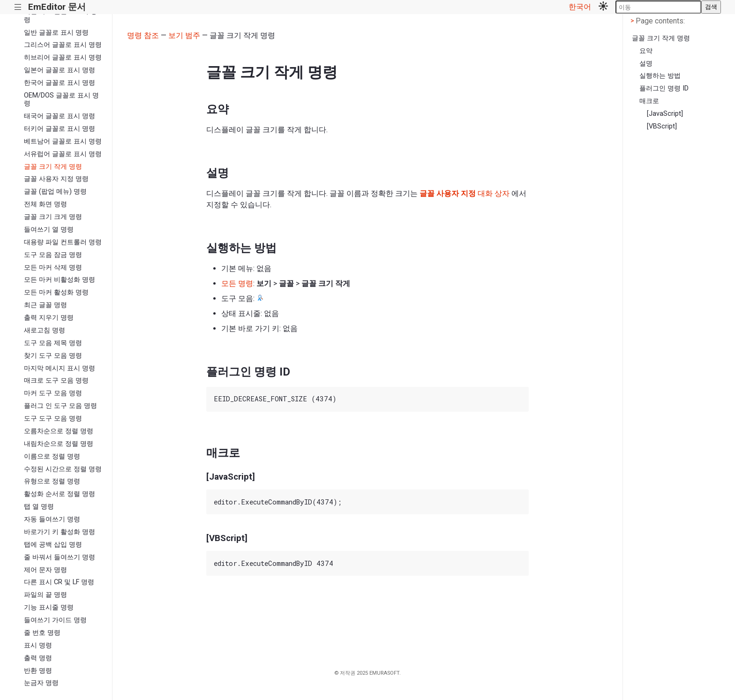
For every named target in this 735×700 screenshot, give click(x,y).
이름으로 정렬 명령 (52, 456)
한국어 (580, 7)
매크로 (649, 101)
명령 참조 (143, 35)
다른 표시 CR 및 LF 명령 (59, 582)
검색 (711, 7)
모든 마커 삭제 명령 (53, 267)
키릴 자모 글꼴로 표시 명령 (60, 15)
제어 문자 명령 (45, 570)
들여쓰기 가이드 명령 (55, 620)
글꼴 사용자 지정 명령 (56, 179)
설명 (646, 64)
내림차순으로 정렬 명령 (59, 444)
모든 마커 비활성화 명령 (60, 280)
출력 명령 (38, 658)
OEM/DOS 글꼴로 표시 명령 (61, 99)
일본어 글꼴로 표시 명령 (60, 70)
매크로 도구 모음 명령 (56, 380)
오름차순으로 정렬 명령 (59, 431)
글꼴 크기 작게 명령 (53, 167)
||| (18, 7)
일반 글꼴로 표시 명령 (56, 33)
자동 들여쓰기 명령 (52, 519)
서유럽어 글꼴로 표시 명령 (63, 154)
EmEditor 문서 (57, 7)
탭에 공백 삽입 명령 (53, 545)
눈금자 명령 (41, 683)
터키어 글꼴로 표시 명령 (60, 129)
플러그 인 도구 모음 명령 (60, 406)
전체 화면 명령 (45, 204)
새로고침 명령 (45, 330)
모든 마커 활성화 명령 (56, 292)
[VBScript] (662, 126)
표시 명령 (38, 645)
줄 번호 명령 (42, 633)
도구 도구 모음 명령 (53, 418)
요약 (646, 51)
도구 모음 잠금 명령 (53, 255)
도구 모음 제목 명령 (53, 343)
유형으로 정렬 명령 (52, 481)
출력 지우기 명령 (49, 318)
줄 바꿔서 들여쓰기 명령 (60, 557)
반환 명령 (38, 671)
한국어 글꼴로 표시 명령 (60, 83)
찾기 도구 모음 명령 (53, 356)
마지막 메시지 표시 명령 (60, 368)
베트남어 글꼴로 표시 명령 (63, 141)
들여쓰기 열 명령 (49, 230)
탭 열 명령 (39, 507)
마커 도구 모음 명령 (53, 393)
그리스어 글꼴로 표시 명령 (63, 45)
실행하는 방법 (660, 76)
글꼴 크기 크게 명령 (53, 217)
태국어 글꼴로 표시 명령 (60, 116)
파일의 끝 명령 (45, 595)
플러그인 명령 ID (664, 88)
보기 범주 (184, 35)
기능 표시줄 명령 (49, 607)
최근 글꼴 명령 (45, 305)
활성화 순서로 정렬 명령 (60, 494)
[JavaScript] (665, 114)
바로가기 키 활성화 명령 (60, 532)
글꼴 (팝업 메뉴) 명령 (55, 192)
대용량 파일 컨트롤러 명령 (63, 242)
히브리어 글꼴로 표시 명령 (63, 57)
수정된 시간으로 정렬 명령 (63, 469)
